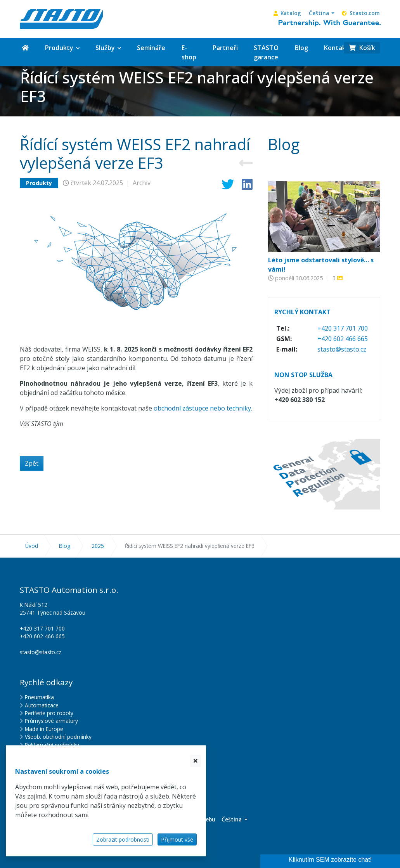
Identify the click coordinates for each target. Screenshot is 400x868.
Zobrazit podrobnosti (123, 839)
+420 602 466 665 (343, 339)
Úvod (32, 546)
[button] (322, 13)
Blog (65, 546)
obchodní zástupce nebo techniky (202, 408)
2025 (98, 546)
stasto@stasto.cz (342, 349)
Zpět (32, 463)
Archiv (142, 183)
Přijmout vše (177, 839)
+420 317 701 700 (343, 328)
